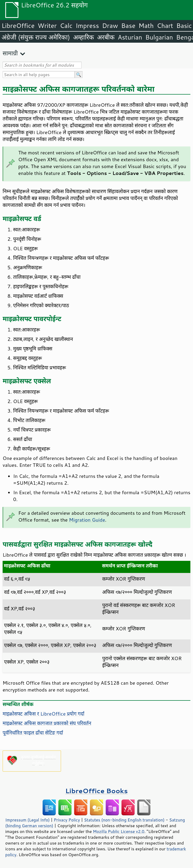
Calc (66, 26)
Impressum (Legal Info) (27, 820)
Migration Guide (87, 520)
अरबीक (106, 37)
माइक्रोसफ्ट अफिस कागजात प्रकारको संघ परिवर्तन (47, 723)
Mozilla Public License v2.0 (119, 831)
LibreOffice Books (96, 791)
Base (128, 26)
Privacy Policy (67, 820)
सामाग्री (10, 53)
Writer (47, 26)
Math (146, 26)
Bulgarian (159, 37)
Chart (165, 26)
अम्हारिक (83, 37)
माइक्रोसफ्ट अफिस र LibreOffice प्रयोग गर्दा (44, 714)
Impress (87, 26)
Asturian (130, 37)
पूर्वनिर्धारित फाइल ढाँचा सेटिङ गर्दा (33, 733)
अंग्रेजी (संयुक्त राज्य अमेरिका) (36, 37)
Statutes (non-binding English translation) (124, 820)
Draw (110, 26)
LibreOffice (18, 26)
